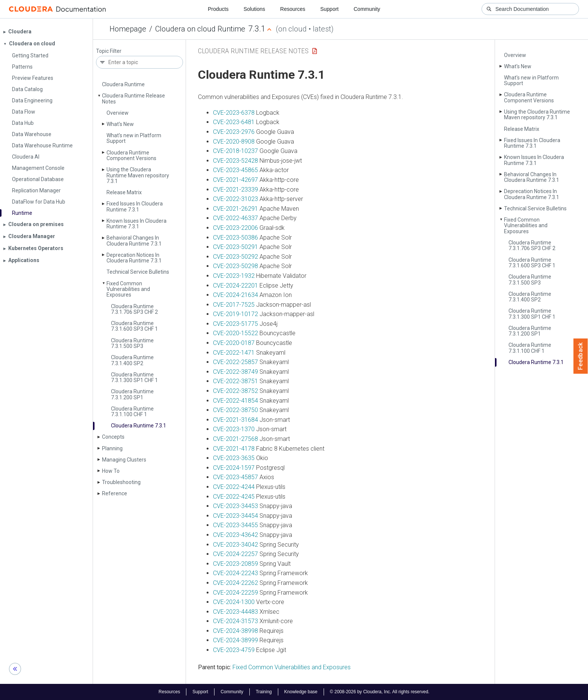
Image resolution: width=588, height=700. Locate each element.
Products (218, 9)
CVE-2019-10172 (235, 314)
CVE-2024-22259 (235, 593)
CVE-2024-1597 (234, 468)
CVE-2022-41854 (235, 401)
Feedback (581, 356)
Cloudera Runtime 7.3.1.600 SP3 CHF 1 (134, 326)
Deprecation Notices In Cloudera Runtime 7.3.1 (134, 258)
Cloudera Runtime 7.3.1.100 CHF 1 (132, 411)
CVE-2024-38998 (235, 631)
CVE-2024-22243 (235, 573)
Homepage (128, 29)
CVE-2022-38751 (235, 381)
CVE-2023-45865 (235, 170)
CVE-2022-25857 (235, 362)
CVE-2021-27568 (235, 439)
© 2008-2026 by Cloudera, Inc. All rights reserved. (380, 692)
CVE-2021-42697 (235, 180)
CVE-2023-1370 (234, 429)
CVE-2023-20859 (235, 564)
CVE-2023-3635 (234, 458)
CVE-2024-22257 (235, 554)
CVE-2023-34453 (235, 506)
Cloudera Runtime (123, 84)
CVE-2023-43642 (235, 535)
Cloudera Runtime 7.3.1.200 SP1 (132, 394)
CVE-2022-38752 (235, 391)
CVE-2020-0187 (234, 343)
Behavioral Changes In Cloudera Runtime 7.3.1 (134, 241)
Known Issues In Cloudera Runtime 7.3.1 (136, 224)
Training (264, 692)
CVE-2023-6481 (234, 122)
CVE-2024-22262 (235, 583)
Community (367, 9)
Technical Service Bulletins (138, 272)
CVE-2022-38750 (235, 410)
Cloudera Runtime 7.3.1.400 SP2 (132, 360)
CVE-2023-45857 (235, 477)
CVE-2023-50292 (235, 257)
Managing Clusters (124, 460)
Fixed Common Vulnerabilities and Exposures (128, 289)
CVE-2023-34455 (235, 525)
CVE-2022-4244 (234, 487)
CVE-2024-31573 (235, 621)
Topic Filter (109, 51)
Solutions (254, 9)
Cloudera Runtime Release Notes (133, 98)
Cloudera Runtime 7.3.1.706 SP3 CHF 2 (134, 309)
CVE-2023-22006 (235, 228)
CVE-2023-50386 (235, 238)
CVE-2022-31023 (235, 199)
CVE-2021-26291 (235, 209)
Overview (118, 113)
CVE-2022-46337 (235, 218)
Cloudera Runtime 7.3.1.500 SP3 (132, 343)
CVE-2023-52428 (235, 161)
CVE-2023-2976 (234, 132)
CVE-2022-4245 (234, 497)
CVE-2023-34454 (235, 516)
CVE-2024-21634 (235, 295)
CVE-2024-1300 (234, 602)
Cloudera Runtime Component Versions (131, 155)
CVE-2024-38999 (235, 640)
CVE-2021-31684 (235, 420)
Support (329, 9)
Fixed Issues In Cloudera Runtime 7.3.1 (135, 206)
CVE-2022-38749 (235, 372)
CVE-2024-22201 (235, 286)
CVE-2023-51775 (235, 324)
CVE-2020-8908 (234, 142)
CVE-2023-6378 (234, 113)
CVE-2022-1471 (234, 353)
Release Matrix (124, 192)
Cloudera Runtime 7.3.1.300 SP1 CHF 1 (134, 377)
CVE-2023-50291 (235, 247)
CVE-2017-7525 (234, 305)
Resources (293, 9)
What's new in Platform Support (134, 138)
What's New (120, 124)
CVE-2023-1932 (234, 276)
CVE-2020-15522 (235, 333)
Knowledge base (301, 692)
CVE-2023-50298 (235, 266)
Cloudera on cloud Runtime (200, 29)
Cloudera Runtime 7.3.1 (139, 426)
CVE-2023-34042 (235, 545)
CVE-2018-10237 (235, 151)
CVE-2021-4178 (234, 449)
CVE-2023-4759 (234, 650)
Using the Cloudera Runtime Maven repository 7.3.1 (138, 175)
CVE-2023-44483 (235, 612)
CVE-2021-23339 (235, 190)
